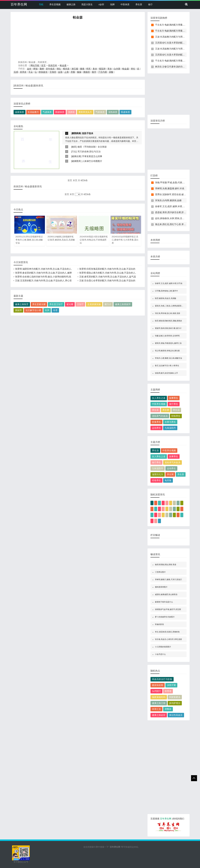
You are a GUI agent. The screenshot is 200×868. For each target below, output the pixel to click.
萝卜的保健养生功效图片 (165, 617)
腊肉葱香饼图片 (161, 587)
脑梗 (42, 69)
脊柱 (133, 69)
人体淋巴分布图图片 (92, 161)
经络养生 (176, 416)
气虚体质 (47, 112)
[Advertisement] (78, 41)
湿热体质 (113, 112)
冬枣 (55, 310)
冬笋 (47, 310)
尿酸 (111, 72)
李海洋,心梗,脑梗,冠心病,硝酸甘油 (168, 358)
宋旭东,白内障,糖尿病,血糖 (168, 200)
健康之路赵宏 (159, 715)
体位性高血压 (176, 715)
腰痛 (82, 69)
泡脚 (112, 4)
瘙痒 (94, 72)
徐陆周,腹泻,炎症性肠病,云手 (166, 373)
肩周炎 (23, 72)
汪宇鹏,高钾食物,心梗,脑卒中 (166, 291)
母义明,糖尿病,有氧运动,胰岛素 (167, 351)
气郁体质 (100, 112)
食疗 (150, 4)
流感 (16, 72)
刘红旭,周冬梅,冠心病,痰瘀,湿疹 (168, 313)
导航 (41, 4)
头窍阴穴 (156, 691)
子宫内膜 (102, 72)
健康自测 (76, 156)
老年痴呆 (50, 69)
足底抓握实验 (94, 304)
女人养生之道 (159, 398)
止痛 (67, 72)
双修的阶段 (159, 624)
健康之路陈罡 (22, 304)
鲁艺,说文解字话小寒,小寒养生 (167, 366)
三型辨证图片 (160, 572)
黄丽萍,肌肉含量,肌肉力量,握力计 (168, 328)
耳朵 (31, 72)
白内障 (117, 69)
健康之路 (71, 4)
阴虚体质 (60, 112)
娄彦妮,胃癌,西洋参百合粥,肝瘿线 (172, 212)
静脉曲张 (43, 72)
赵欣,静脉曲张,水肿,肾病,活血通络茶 (173, 218)
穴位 (74, 151)
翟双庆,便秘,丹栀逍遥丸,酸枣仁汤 (168, 343)
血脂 (60, 72)
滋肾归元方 (158, 474)
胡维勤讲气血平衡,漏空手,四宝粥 (168, 609)
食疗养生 (174, 404)
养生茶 (139, 4)
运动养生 (156, 428)
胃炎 (110, 69)
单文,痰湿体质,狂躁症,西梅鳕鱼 (167, 632)
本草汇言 (156, 709)
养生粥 (166, 410)
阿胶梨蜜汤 (175, 697)
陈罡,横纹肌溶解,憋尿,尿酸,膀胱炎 (168, 321)
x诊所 (101, 4)
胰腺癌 (87, 72)
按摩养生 (174, 398)
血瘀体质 (20, 112)
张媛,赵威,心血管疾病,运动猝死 (167, 336)
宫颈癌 (53, 72)
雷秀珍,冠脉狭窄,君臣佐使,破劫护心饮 (174, 194)
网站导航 (35, 65)
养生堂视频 (55, 4)
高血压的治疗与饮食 (162, 679)
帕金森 (63, 65)
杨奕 (74, 147)
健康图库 (76, 161)
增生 (59, 69)
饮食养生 (156, 422)
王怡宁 (80, 304)
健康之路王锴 (159, 703)
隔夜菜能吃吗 (159, 697)
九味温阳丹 (170, 428)
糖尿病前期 (158, 685)
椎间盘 (66, 69)
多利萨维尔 (175, 703)
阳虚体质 (125, 112)
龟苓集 (168, 480)
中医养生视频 (159, 404)
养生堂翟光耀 (39, 304)
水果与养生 (170, 422)
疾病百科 (53, 65)
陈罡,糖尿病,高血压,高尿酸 (166, 298)
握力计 (108, 304)
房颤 (73, 72)
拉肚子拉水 (88, 133)
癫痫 (79, 72)
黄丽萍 (18, 310)
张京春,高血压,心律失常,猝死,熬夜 (168, 639)
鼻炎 (95, 69)
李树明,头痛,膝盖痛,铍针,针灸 (170, 188)
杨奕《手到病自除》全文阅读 (92, 147)
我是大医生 (87, 4)
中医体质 (125, 4)
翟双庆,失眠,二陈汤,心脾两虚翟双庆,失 (170, 306)
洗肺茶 (71, 112)
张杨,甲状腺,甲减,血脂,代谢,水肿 (171, 182)
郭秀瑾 (168, 691)
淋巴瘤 (75, 69)
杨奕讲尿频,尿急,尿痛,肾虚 (166, 565)
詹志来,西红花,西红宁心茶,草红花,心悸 (174, 224)
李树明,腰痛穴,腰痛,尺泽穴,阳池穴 (168, 580)
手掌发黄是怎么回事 (92, 156)
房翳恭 (168, 709)
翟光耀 (70, 304)
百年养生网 (19, 4)
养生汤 (176, 410)
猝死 (88, 69)
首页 (43, 65)
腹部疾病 (76, 133)
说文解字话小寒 (33, 310)
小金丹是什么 (160, 654)
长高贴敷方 (33, 112)
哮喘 (35, 69)
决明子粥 (171, 685)
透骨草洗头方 (85, 112)
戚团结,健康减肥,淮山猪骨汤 (166, 594)
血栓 (29, 69)
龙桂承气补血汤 (160, 416)
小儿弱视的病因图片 (163, 647)
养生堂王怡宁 (56, 304)
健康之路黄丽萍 (123, 304)
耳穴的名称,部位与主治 (89, 151)
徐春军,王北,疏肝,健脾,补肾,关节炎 (172, 206)
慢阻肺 (102, 69)
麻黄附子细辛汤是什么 (164, 602)
